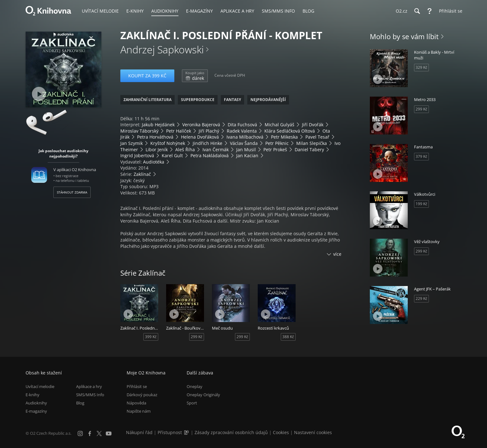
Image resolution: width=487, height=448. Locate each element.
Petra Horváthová (155, 137)
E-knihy (33, 395)
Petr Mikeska (284, 137)
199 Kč (421, 204)
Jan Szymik (132, 143)
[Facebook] (90, 433)
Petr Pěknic (277, 143)
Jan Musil (246, 149)
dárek (195, 76)
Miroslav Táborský (139, 131)
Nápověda (136, 403)
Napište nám (139, 411)
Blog (80, 403)
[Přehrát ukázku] (39, 94)
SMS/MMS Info (90, 395)
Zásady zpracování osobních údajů (231, 432)
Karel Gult (172, 155)
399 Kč (151, 337)
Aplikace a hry (89, 386)
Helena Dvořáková (200, 137)
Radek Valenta (242, 131)
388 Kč (288, 337)
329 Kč (421, 67)
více (337, 254)
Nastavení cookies (313, 432)
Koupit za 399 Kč (147, 76)
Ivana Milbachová (245, 137)
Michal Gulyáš (280, 125)
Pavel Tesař (317, 137)
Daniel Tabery (309, 149)
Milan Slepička (312, 143)
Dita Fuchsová (242, 125)
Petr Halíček (179, 131)
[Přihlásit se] (449, 11)
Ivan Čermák (216, 149)
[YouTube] (109, 433)
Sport (192, 403)
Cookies (281, 432)
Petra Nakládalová (210, 155)
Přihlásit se (137, 386)
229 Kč (421, 299)
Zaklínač (142, 174)
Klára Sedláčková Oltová (290, 131)
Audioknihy (36, 403)
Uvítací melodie (40, 386)
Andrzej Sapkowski (162, 49)
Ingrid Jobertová (137, 155)
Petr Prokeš (275, 149)
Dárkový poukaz (142, 395)
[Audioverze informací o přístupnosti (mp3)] (187, 432)
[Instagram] (80, 433)
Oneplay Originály (203, 395)
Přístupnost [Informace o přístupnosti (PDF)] (170, 432)
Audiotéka (154, 162)
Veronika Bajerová (201, 125)
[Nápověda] (430, 11)
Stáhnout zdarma (72, 192)
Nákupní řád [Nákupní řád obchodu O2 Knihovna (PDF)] (139, 432)
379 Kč (421, 156)
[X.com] (99, 433)
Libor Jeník (157, 149)
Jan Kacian (247, 155)
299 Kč (197, 337)
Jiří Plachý (209, 131)
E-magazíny (36, 411)
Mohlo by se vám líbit (404, 36)
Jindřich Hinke (207, 143)
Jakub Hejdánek (158, 125)
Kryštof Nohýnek (168, 143)
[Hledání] (417, 11)
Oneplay (195, 386)
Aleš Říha (185, 149)
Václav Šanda (244, 143)
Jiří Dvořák (313, 125)
